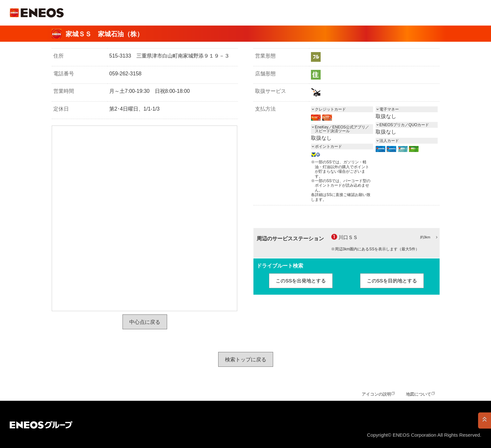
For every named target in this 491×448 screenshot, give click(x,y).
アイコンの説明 (376, 394)
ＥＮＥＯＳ (37, 13)
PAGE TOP (485, 421)
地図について (419, 394)
